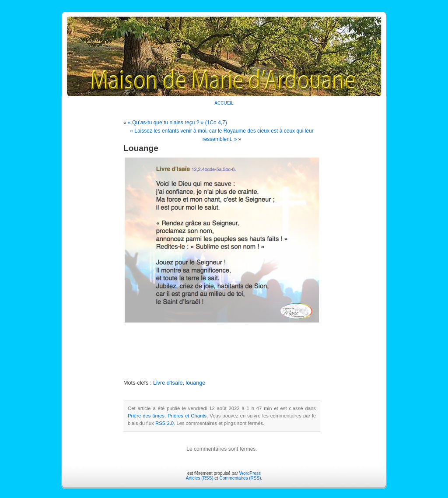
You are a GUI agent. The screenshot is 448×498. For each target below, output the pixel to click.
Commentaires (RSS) (240, 478)
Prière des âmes (146, 416)
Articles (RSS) (200, 478)
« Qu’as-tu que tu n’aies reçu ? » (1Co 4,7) (177, 123)
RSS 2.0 (164, 423)
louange (195, 383)
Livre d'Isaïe (168, 383)
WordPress (250, 473)
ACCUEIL (224, 103)
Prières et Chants (187, 416)
